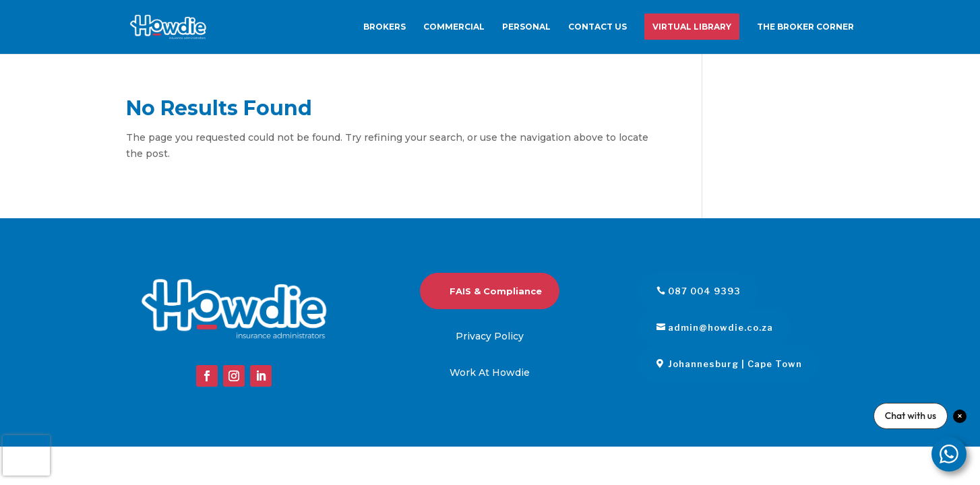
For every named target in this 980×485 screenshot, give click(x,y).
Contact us (598, 27)
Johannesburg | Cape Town (735, 364)
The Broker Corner (805, 27)
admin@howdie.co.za (721, 327)
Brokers (385, 27)
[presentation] (26, 455)
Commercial (454, 27)
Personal (526, 27)
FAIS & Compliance (496, 291)
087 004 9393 (704, 291)
